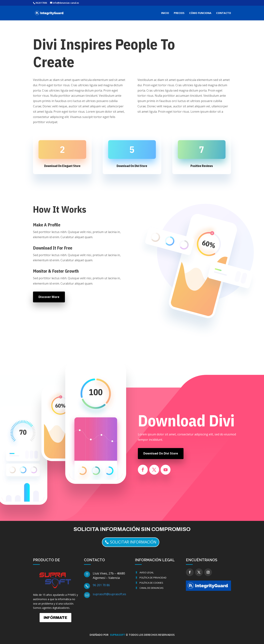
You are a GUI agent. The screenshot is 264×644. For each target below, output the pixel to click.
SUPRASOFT (118, 635)
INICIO (165, 13)
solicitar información (133, 542)
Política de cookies (151, 583)
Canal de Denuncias (152, 588)
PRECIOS (179, 13)
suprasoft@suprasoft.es (109, 594)
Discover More (49, 297)
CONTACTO (224, 13)
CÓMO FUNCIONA (200, 13)
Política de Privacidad (153, 578)
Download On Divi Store (161, 453)
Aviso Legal (147, 572)
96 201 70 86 (101, 585)
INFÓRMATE (55, 618)
